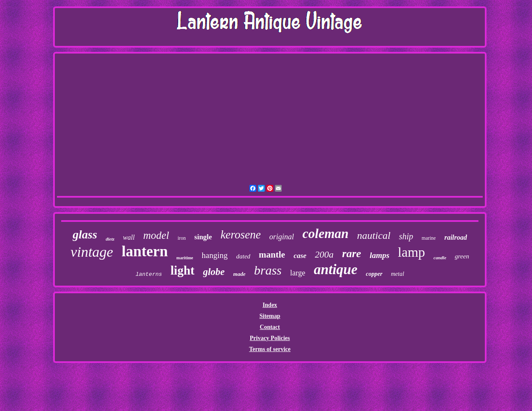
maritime (185, 258)
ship (406, 236)
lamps (379, 255)
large (298, 273)
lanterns (149, 274)
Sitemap (270, 316)
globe (214, 272)
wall (129, 237)
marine (429, 238)
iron (182, 238)
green (462, 256)
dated (243, 256)
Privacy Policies (270, 338)
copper (374, 274)
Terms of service (270, 349)
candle (440, 258)
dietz (110, 239)
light (182, 270)
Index (270, 305)
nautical (374, 235)
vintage (92, 252)
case (300, 256)
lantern (145, 251)
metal (398, 274)
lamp (411, 252)
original (282, 237)
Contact (270, 327)
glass (85, 234)
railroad (456, 237)
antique (335, 269)
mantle (272, 255)
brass (268, 270)
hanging (215, 255)
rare (352, 254)
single (203, 237)
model (156, 235)
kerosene (241, 235)
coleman (326, 234)
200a (324, 254)
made (239, 274)
